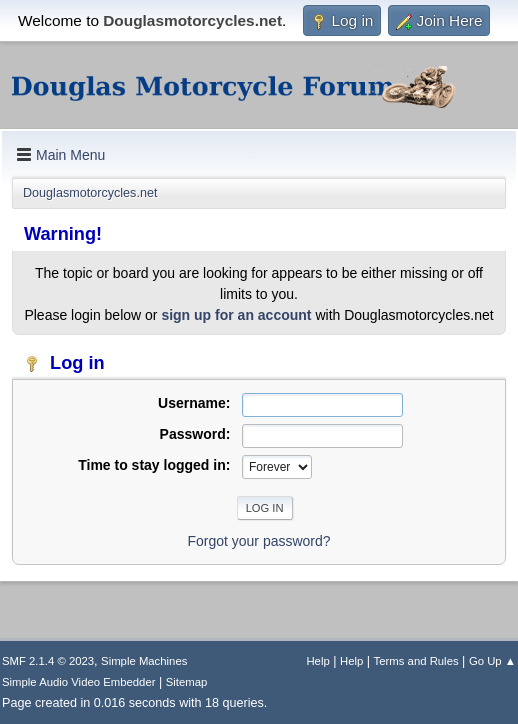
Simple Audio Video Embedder (78, 682)
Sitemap (187, 682)
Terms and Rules (416, 661)
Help (317, 661)
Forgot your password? (258, 541)
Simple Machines (144, 661)
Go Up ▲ (492, 661)
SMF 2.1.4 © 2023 (48, 661)
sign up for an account (236, 315)
